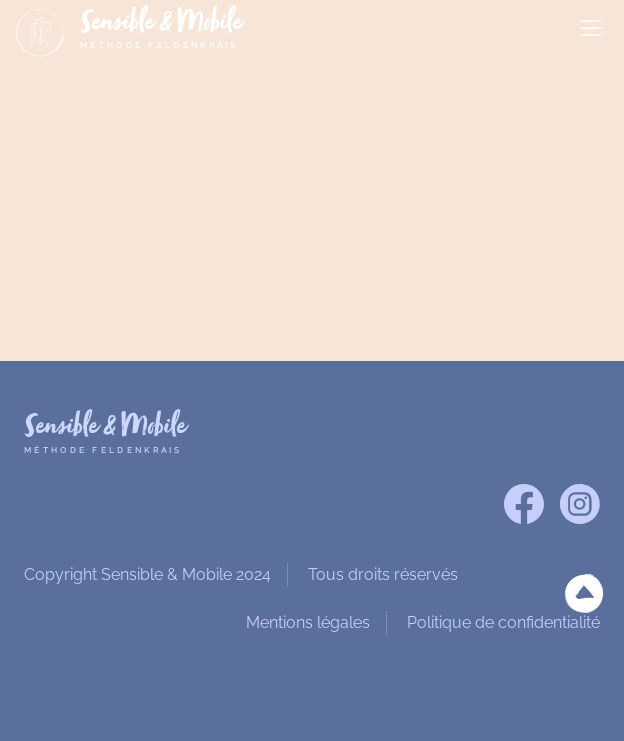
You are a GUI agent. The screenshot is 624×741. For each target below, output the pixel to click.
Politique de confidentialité (503, 622)
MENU (592, 29)
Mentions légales (308, 622)
